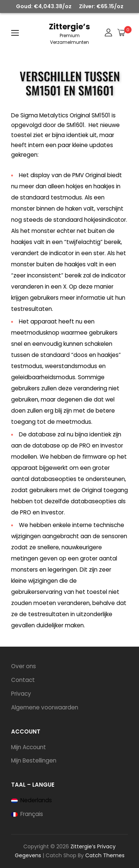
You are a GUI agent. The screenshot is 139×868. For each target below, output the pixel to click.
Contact (23, 680)
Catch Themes (105, 855)
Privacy (21, 694)
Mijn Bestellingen (34, 760)
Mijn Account (29, 747)
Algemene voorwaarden (45, 707)
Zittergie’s (69, 27)
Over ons (24, 666)
